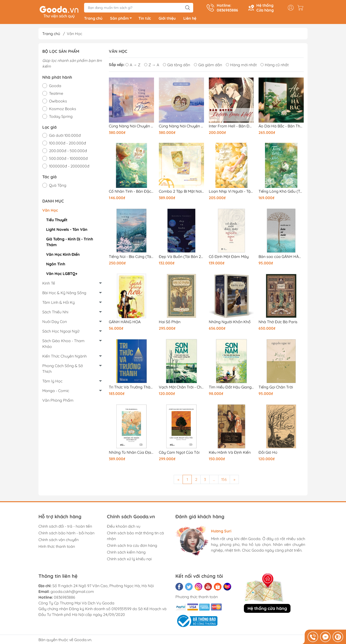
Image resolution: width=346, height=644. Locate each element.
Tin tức (145, 19)
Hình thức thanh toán (57, 547)
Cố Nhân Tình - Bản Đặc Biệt (131, 192)
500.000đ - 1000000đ (68, 159)
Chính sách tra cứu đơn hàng (132, 546)
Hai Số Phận (170, 323)
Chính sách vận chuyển (59, 541)
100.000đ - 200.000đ (68, 144)
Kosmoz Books (63, 110)
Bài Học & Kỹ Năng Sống (64, 294)
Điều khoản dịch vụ (124, 527)
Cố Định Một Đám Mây (229, 258)
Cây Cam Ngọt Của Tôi (179, 453)
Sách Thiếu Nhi (55, 313)
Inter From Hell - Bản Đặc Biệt (231, 127)
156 (224, 480)
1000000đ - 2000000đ (69, 167)
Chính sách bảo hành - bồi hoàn (66, 534)
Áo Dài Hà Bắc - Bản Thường (281, 127)
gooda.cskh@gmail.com (72, 592)
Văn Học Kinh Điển (63, 255)
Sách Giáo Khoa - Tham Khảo (63, 345)
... (214, 480)
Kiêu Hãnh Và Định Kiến (230, 453)
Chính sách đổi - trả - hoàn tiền (65, 527)
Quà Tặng (58, 186)
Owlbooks (58, 102)
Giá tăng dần (176, 66)
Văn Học (50, 211)
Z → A (152, 66)
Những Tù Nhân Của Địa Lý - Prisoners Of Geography (131, 453)
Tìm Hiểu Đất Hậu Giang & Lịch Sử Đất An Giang (231, 388)
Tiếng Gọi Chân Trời (276, 388)
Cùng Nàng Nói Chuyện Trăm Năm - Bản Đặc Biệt (181, 127)
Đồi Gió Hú (268, 453)
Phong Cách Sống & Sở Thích (63, 370)
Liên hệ (190, 19)
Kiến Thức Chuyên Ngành (65, 357)
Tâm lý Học (52, 382)
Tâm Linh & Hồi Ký (59, 303)
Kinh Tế (49, 284)
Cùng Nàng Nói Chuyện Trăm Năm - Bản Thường (131, 127)
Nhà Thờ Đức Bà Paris (278, 323)
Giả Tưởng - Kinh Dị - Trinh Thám (70, 243)
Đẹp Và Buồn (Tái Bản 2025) (181, 258)
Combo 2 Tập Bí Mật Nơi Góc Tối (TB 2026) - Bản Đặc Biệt (181, 192)
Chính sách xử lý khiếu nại (129, 560)
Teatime (56, 94)
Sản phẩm (122, 20)
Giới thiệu (167, 19)
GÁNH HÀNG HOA (125, 323)
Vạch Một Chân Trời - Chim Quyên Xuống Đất (181, 388)
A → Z (133, 66)
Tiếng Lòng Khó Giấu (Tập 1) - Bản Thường (281, 192)
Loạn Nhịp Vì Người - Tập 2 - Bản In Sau (231, 192)
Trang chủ (93, 19)
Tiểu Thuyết (57, 221)
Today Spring (61, 117)
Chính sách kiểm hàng (126, 553)
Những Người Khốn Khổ (230, 323)
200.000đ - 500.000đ (68, 152)
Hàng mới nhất (241, 66)
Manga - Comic (56, 392)
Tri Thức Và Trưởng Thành (131, 388)
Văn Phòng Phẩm (58, 401)
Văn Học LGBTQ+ (62, 274)
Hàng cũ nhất (275, 66)
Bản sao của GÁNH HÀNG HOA (281, 258)
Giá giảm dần (208, 66)
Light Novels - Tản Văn (67, 230)
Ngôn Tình (56, 265)
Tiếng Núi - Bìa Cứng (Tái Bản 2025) (131, 258)
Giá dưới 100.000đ (65, 136)
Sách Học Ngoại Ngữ (61, 332)
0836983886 (65, 598)
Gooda (55, 87)
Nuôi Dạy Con (55, 322)
